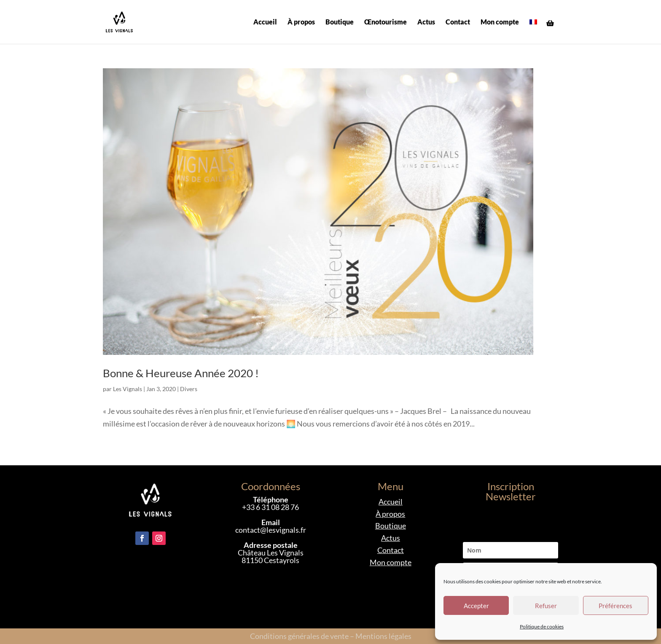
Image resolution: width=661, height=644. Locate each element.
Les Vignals (128, 389)
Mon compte (500, 22)
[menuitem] (533, 31)
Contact (458, 22)
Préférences (615, 606)
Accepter (476, 606)
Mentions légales (383, 636)
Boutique (340, 22)
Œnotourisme (386, 22)
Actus (426, 22)
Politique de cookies (542, 627)
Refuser (546, 606)
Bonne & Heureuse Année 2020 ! (181, 373)
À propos (301, 22)
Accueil (265, 22)
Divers (189, 389)
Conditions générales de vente (299, 636)
